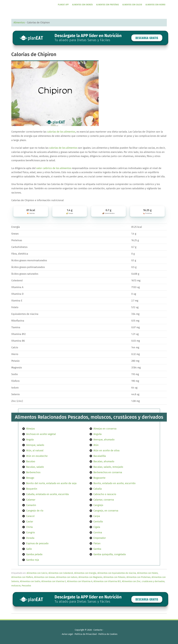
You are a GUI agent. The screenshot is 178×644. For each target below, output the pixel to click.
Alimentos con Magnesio (90, 577)
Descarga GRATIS (147, 38)
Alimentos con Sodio (30, 581)
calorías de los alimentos (61, 132)
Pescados (26, 586)
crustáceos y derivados (153, 581)
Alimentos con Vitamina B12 (107, 581)
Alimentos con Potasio (114, 577)
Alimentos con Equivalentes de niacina (117, 573)
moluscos (16, 586)
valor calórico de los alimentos (54, 168)
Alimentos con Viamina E (54, 581)
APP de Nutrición (33, 4)
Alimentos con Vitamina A (80, 581)
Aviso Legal (67, 634)
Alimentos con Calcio (37, 573)
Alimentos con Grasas (45, 577)
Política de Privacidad (86, 634)
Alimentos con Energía (85, 573)
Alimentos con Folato (147, 573)
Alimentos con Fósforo (22, 577)
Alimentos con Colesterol (61, 573)
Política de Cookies (108, 634)
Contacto (98, 630)
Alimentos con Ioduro (67, 577)
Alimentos (19, 23)
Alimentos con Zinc (131, 581)
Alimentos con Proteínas (138, 577)
